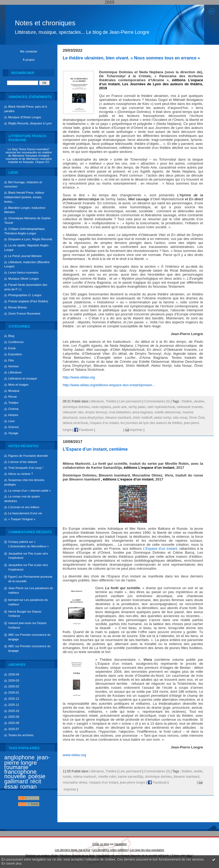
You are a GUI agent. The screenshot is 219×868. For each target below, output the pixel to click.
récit (36, 781)
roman (28, 787)
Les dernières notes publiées (110, 850)
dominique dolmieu (76, 407)
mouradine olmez (75, 783)
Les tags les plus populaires (147, 850)
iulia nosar (180, 418)
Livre (11, 421)
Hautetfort (121, 844)
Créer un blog (101, 844)
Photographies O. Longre (25, 295)
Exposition (15, 354)
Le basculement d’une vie (25, 513)
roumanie (16, 767)
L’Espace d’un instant (160, 549)
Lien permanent (130, 401)
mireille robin (107, 777)
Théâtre (13, 403)
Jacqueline (15, 553)
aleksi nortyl (163, 418)
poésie (37, 776)
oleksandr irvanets (190, 407)
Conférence (16, 342)
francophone (20, 772)
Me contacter (29, 51)
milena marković (85, 777)
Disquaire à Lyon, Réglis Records (30, 239)
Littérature (15, 372)
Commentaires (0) (157, 401)
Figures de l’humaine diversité (28, 456)
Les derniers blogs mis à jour (73, 850)
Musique (14, 391)
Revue (12, 397)
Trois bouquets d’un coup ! (26, 468)
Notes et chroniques (45, 23)
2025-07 (14, 729)
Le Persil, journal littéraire (25, 256)
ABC (11, 635)
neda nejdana (101, 407)
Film (11, 360)
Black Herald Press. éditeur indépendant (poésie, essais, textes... (24, 197)
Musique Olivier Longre (24, 279)
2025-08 (14, 723)
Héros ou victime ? (21, 474)
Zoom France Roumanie (24, 313)
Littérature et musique (23, 378)
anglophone (19, 757)
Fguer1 (13, 577)
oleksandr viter (73, 412)
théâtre (187, 401)
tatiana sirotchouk (75, 423)
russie (67, 777)
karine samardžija (131, 777)
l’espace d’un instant (104, 423)
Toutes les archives (21, 735)
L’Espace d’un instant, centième (95, 449)
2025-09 (14, 717)
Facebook (84, 430)
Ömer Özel (197, 418)
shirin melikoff (142, 418)
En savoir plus (12, 863)
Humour (14, 366)
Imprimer (134, 430)
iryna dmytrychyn (91, 418)
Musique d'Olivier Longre (25, 117)
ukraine (199, 401)
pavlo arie (120, 407)
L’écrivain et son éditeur (24, 507)
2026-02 (14, 686)
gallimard (16, 781)
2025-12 (14, 699)
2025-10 (14, 711)
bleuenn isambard (118, 418)
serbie (198, 771)
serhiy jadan (137, 407)
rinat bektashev (120, 412)
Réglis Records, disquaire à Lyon (30, 123)
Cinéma (13, 409)
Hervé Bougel (17, 612)
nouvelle (15, 776)
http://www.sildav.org (79, 377)
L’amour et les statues (23, 462)
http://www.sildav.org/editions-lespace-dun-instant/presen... (109, 385)
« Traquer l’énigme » (22, 519)
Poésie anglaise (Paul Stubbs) (28, 301)
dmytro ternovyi (96, 412)
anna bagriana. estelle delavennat (156, 412)
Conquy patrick (18, 542)
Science (14, 427)
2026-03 (14, 680)
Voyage (13, 433)
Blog (11, 336)
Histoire (13, 415)
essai (11, 787)
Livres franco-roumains (23, 272)
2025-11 (14, 705)
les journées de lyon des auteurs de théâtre (151, 423)
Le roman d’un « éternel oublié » (30, 491)
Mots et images (18, 385)
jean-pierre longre (27, 760)
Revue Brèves (18, 307)
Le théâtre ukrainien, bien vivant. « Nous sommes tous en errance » (131, 58)
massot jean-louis (20, 623)
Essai (12, 348)
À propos (29, 60)
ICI (47, 162)
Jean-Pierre (16, 588)
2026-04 (14, 674)
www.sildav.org (74, 755)
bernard (13, 600)
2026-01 (14, 692)
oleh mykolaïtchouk (161, 407)
